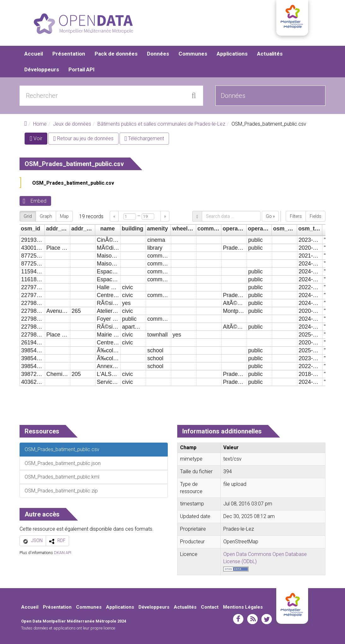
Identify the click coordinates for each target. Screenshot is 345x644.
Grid (28, 216)
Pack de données (116, 54)
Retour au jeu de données (83, 138)
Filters (296, 216)
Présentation (69, 54)
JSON (37, 540)
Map (64, 216)
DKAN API (63, 553)
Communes (193, 54)
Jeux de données (72, 124)
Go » (270, 216)
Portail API (82, 69)
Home (40, 124)
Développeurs (42, 69)
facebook (238, 619)
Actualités (270, 54)
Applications (232, 54)
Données (158, 54)
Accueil (34, 54)
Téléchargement (144, 138)
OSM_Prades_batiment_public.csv (73, 183)
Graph (46, 216)
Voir (38, 140)
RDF (61, 540)
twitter (267, 619)
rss (252, 619)
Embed (38, 201)
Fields (316, 216)
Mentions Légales (243, 607)
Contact (210, 607)
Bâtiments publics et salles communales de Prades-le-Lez (161, 124)
